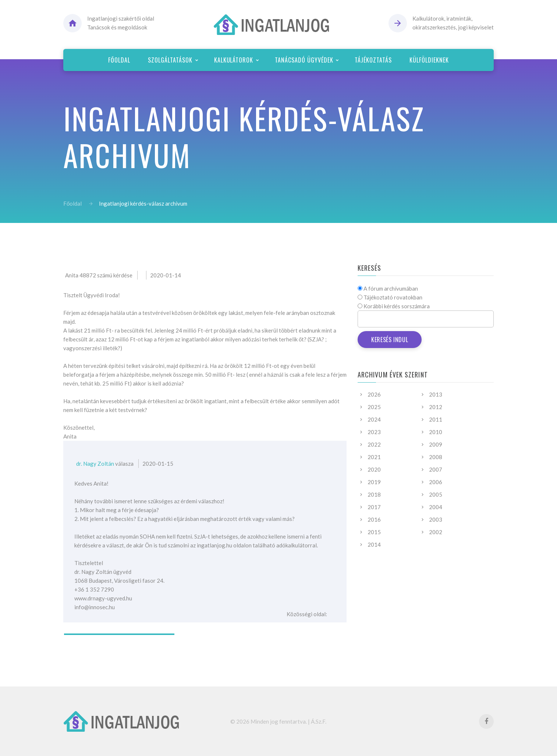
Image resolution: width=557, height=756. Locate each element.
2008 (436, 457)
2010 (436, 432)
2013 (436, 394)
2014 (374, 544)
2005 (436, 494)
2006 (436, 482)
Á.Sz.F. (319, 721)
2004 (436, 507)
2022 (374, 444)
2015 (374, 532)
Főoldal (72, 203)
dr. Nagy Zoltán (95, 464)
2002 (436, 532)
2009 (436, 444)
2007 (436, 469)
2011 (436, 419)
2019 (374, 482)
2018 (374, 494)
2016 (374, 519)
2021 (374, 457)
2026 (374, 394)
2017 (374, 507)
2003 (436, 519)
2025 (374, 407)
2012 (436, 407)
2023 (374, 432)
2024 (374, 419)
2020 (374, 469)
